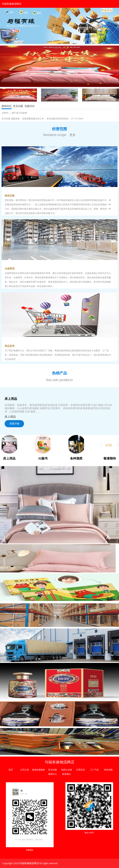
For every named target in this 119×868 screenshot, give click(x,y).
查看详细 (14, 424)
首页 (11, 770)
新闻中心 (53, 774)
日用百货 (80, 770)
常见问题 (53, 770)
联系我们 (66, 774)
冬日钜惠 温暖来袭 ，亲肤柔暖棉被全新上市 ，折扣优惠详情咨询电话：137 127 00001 (43, 119)
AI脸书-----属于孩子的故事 (14, 113)
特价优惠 (108, 770)
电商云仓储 (66, 770)
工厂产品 (94, 770)
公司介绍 (25, 770)
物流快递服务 (39, 770)
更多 (73, 135)
